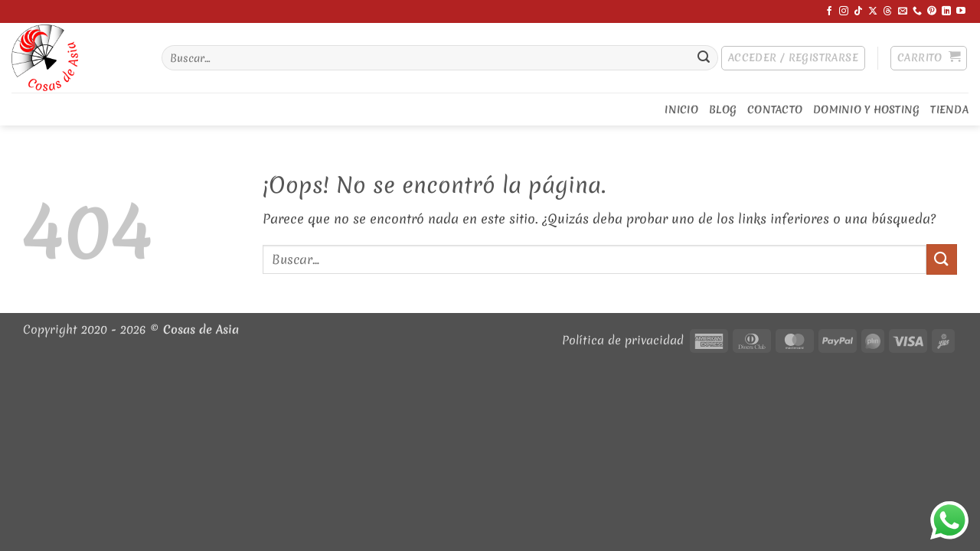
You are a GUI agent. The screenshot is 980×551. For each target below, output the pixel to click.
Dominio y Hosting (866, 109)
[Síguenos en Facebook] (829, 11)
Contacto (775, 109)
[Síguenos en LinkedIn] (946, 11)
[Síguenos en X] (873, 11)
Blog (723, 109)
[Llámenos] (917, 11)
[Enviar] (704, 58)
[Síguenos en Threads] (887, 11)
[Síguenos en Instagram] (844, 11)
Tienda (949, 109)
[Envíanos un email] (903, 11)
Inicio (681, 109)
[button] (793, 58)
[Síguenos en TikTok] (858, 11)
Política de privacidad (623, 340)
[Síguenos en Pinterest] (932, 11)
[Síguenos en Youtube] (961, 11)
